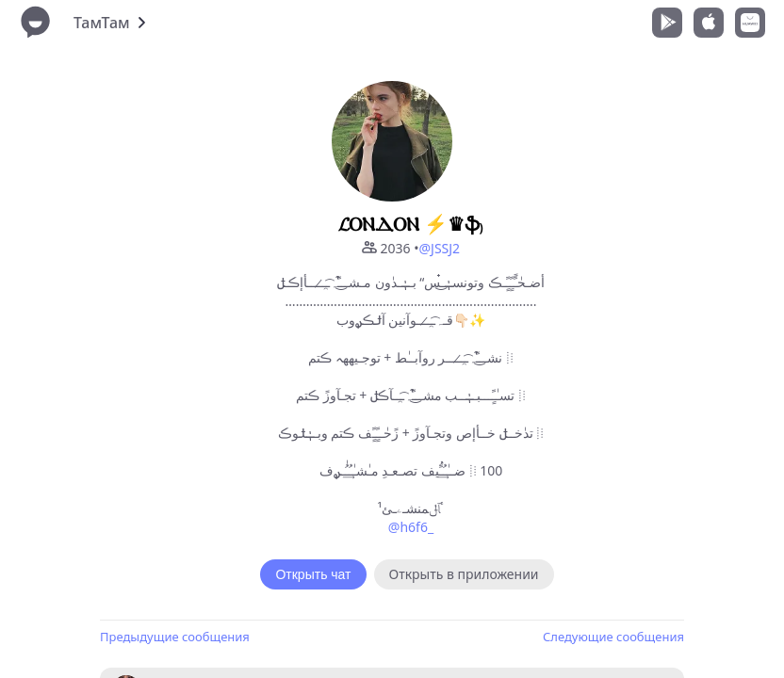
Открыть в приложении (464, 574)
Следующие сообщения (613, 637)
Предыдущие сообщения (175, 637)
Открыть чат (313, 574)
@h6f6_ (411, 527)
